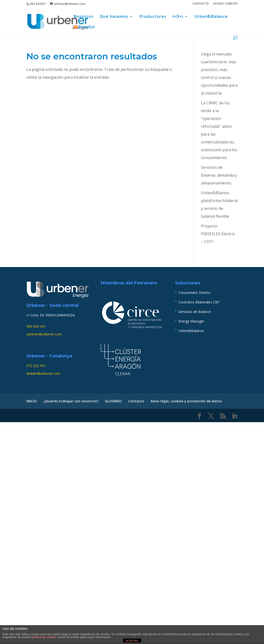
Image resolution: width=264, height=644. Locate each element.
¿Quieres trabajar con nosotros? (71, 401)
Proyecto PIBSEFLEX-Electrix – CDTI (218, 234)
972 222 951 (36, 366)
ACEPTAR (132, 641)
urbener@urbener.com (44, 334)
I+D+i (178, 17)
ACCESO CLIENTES (225, 4)
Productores (153, 17)
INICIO (32, 401)
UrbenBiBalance (211, 17)
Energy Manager (191, 321)
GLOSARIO (113, 401)
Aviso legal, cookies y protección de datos (186, 401)
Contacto (136, 401)
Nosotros (83, 17)
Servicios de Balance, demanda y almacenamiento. (219, 175)
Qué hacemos (114, 17)
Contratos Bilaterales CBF (199, 302)
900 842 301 (36, 326)
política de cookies (44, 637)
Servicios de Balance (195, 312)
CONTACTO (201, 4)
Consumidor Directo (194, 293)
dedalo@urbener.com (43, 373)
